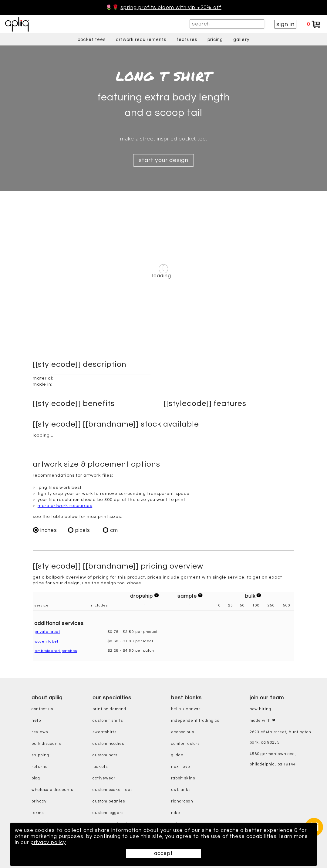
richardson (182, 802)
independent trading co (195, 721)
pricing (215, 40)
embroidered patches (56, 651)
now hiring (261, 709)
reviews (40, 733)
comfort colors (185, 744)
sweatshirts (105, 733)
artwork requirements (141, 40)
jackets (100, 767)
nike (176, 813)
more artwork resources (65, 506)
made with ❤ (263, 721)
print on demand (109, 709)
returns (39, 767)
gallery (241, 40)
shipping (40, 756)
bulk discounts (46, 744)
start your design (163, 160)
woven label (47, 642)
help (36, 721)
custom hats (105, 756)
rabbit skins (183, 779)
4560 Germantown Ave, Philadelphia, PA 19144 (273, 760)
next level (181, 767)
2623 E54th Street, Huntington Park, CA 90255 (281, 738)
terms (37, 813)
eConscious (183, 733)
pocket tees (92, 40)
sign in (285, 24)
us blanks (181, 790)
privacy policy (48, 843)
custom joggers (108, 813)
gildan (177, 756)
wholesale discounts (52, 790)
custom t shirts (108, 721)
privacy (39, 802)
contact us (42, 709)
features (187, 40)
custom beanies (109, 802)
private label (47, 632)
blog (36, 779)
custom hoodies (108, 744)
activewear (104, 779)
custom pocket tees (113, 790)
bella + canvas (186, 709)
